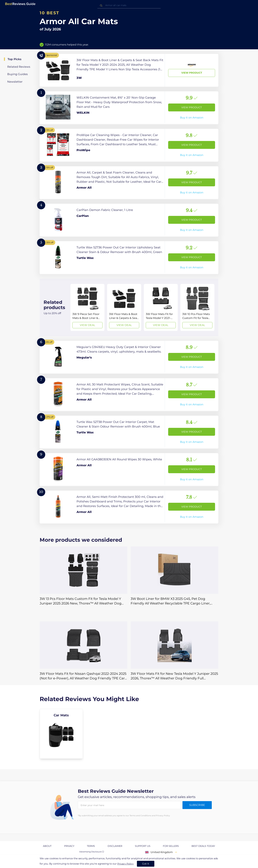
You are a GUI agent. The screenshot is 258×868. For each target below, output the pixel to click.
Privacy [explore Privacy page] (69, 846)
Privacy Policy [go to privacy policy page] (125, 864)
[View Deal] (87, 307)
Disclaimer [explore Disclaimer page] (115, 846)
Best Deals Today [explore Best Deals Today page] (203, 846)
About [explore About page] (47, 846)
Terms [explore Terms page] (91, 846)
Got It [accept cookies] (146, 864)
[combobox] (129, 5)
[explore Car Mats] (61, 734)
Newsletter (15, 82)
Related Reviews (19, 67)
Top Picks (14, 59)
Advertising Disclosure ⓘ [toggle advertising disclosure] (92, 852)
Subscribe (197, 805)
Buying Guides (17, 74)
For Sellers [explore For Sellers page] (171, 846)
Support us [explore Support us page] (143, 846)
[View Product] (129, 70)
